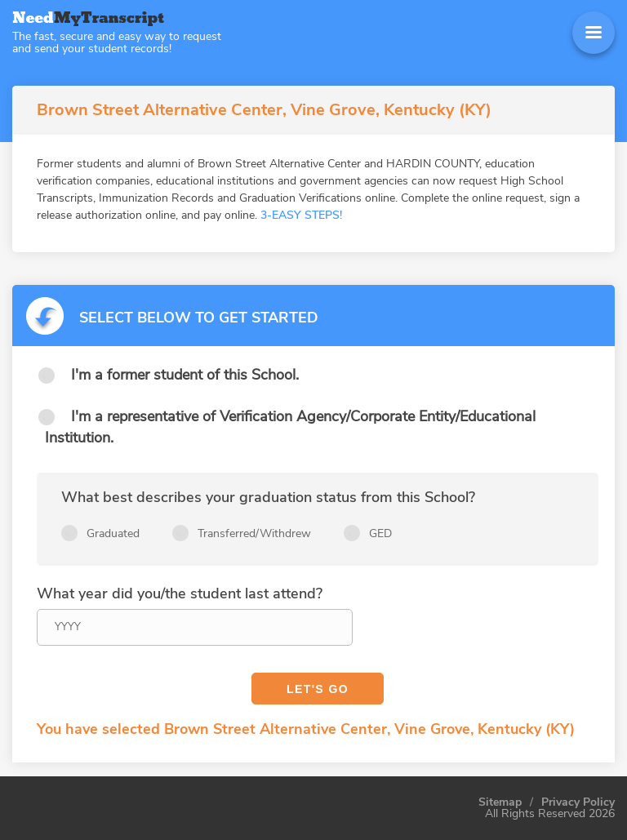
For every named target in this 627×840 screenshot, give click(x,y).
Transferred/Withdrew (254, 533)
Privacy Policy (578, 802)
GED (380, 533)
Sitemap (500, 802)
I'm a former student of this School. (185, 375)
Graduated (113, 533)
